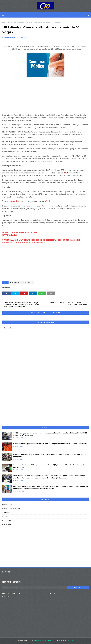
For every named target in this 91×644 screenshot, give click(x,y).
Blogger (69, 641)
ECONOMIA (7, 520)
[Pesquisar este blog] (35, 588)
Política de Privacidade (11, 593)
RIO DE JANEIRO (19, 22)
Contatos (6, 597)
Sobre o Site (51, 593)
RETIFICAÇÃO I (10, 235)
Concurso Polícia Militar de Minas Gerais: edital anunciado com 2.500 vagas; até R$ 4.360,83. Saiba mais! (50, 455)
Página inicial (7, 22)
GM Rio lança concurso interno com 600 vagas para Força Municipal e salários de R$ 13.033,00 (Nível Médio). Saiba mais (50, 434)
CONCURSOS (15, 283)
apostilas (15, 201)
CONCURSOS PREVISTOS (12, 509)
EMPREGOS (7, 524)
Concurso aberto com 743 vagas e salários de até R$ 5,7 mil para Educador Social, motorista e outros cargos (50, 466)
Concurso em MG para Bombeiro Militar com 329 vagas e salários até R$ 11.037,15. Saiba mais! (50, 444)
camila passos (9, 37)
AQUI (47, 201)
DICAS (5, 516)
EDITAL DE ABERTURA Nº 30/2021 (20, 233)
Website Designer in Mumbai (43, 641)
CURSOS (6, 513)
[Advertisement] (45, 94)
